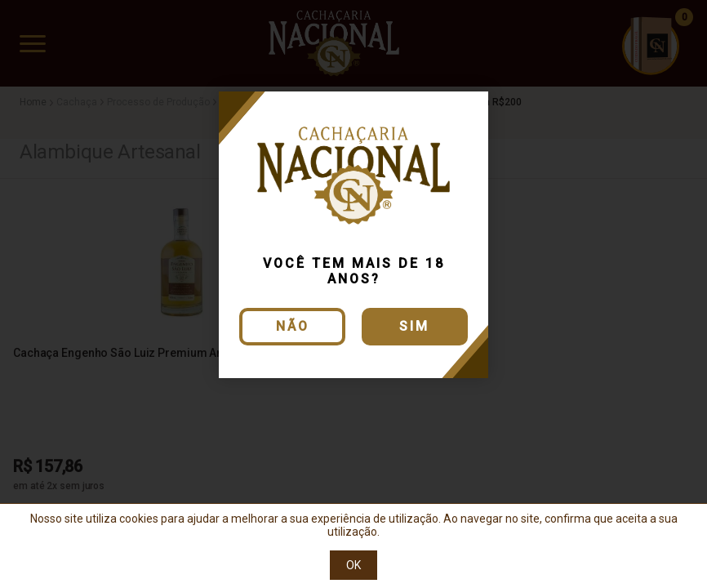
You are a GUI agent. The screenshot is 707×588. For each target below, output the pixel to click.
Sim (414, 326)
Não (293, 326)
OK (353, 565)
